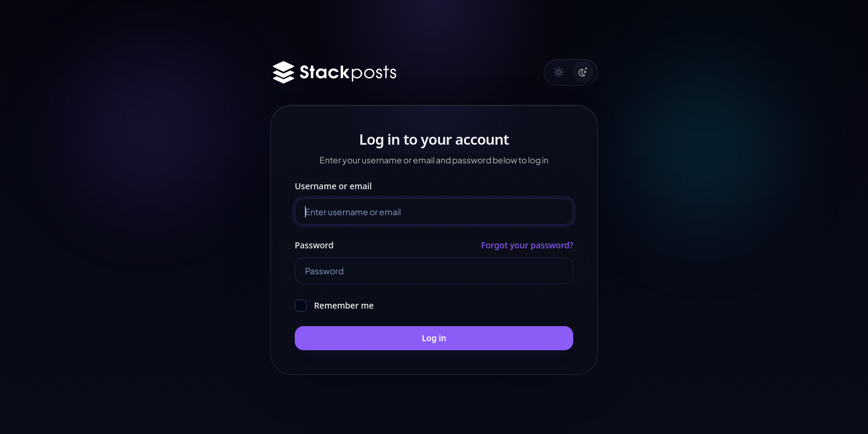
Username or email (333, 186)
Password (314, 245)
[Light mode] (559, 72)
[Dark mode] (583, 72)
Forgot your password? (527, 245)
